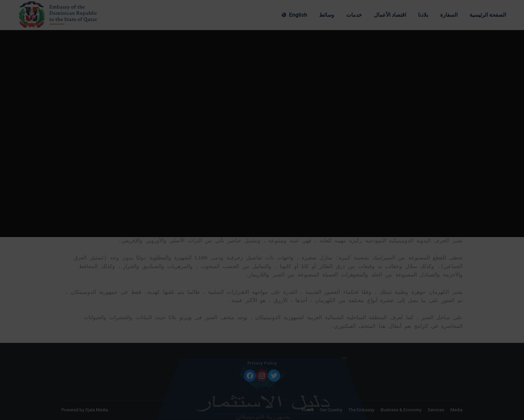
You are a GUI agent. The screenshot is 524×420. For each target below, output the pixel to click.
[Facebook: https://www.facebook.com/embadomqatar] (250, 376)
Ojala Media (97, 410)
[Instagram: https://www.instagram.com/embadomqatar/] (262, 376)
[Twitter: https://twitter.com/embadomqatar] (274, 376)
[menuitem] (294, 15)
